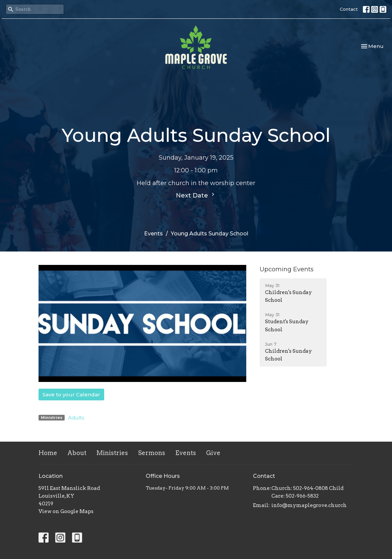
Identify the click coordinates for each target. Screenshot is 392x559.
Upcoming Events (287, 269)
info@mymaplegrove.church (309, 505)
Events (153, 234)
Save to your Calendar (71, 395)
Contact (349, 9)
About (77, 453)
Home (48, 453)
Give (213, 453)
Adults (76, 418)
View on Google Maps (66, 511)
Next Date (196, 195)
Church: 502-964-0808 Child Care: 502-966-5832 (307, 492)
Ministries (112, 453)
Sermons (152, 453)
